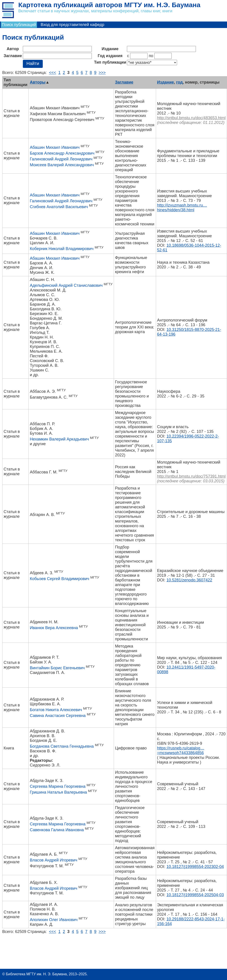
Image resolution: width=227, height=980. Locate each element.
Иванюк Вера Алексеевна (54, 628)
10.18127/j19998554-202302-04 (195, 867)
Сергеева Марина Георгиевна (58, 786)
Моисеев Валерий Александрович (62, 165)
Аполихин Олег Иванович (54, 920)
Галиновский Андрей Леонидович (61, 159)
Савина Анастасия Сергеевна (58, 716)
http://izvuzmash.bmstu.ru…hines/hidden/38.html (182, 208)
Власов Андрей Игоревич (54, 860)
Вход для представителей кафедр (73, 25)
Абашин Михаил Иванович (55, 147)
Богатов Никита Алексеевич (56, 710)
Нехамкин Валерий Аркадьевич (59, 439)
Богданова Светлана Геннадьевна (62, 746)
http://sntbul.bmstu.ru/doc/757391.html (191, 476)
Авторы (38, 82)
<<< (53, 73)
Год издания (110, 56)
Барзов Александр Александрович (62, 153)
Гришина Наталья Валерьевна (58, 792)
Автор (13, 49)
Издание (110, 49)
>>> (102, 73)
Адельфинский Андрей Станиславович (66, 285)
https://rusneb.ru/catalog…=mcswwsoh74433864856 (181, 750)
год (179, 82)
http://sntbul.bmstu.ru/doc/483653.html (191, 118)
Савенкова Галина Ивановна (57, 830)
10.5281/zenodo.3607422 (189, 580)
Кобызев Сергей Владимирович (59, 579)
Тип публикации (110, 62)
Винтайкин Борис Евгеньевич (57, 668)
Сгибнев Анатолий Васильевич (59, 207)
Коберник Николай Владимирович (62, 249)
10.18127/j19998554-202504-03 (195, 895)
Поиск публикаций (19, 25)
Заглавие (13, 56)
